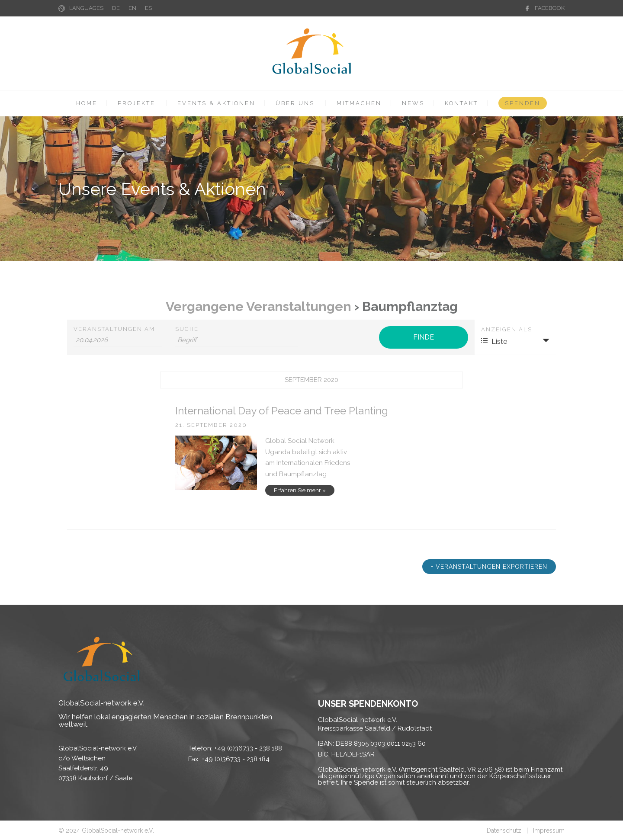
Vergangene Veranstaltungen (259, 306)
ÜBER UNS (295, 103)
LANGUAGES (86, 8)
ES (148, 8)
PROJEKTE (136, 103)
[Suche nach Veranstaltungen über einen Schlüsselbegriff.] (237, 340)
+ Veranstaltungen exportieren (489, 567)
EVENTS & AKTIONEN (216, 103)
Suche (187, 329)
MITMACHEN (359, 103)
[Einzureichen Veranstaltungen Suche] (423, 337)
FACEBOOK (550, 8)
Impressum (549, 830)
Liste (494, 341)
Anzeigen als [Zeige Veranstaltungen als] (507, 329)
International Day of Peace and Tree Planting (282, 411)
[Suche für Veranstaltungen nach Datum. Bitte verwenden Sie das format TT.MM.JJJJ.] (118, 340)
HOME (87, 103)
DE (116, 8)
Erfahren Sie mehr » (300, 490)
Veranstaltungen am (114, 329)
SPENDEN (523, 103)
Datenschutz (504, 830)
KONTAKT (461, 103)
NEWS (413, 103)
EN (132, 8)
